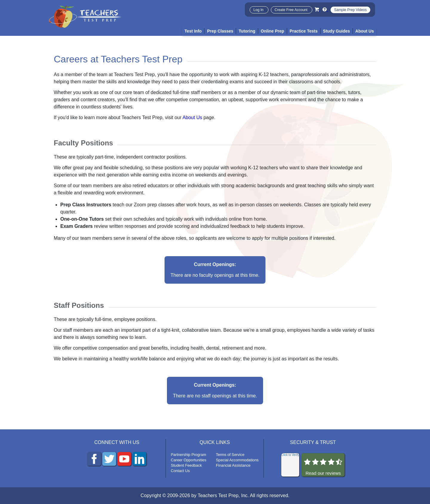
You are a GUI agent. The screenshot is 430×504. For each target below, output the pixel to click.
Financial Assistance (233, 465)
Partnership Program (188, 455)
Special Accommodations (237, 460)
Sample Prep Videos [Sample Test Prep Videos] (350, 10)
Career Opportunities (189, 460)
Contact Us (180, 471)
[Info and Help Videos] (325, 9)
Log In (259, 10)
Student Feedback (186, 465)
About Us (192, 117)
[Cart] (317, 9)
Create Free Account (292, 10)
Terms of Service (230, 455)
